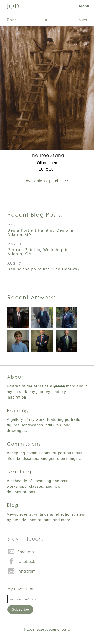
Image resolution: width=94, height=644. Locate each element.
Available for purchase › (47, 181)
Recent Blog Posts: (35, 215)
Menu (84, 6)
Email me (26, 552)
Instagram (27, 571)
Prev (11, 20)
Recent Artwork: (31, 297)
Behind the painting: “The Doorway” (44, 269)
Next (83, 20)
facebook (26, 561)
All (47, 20)
